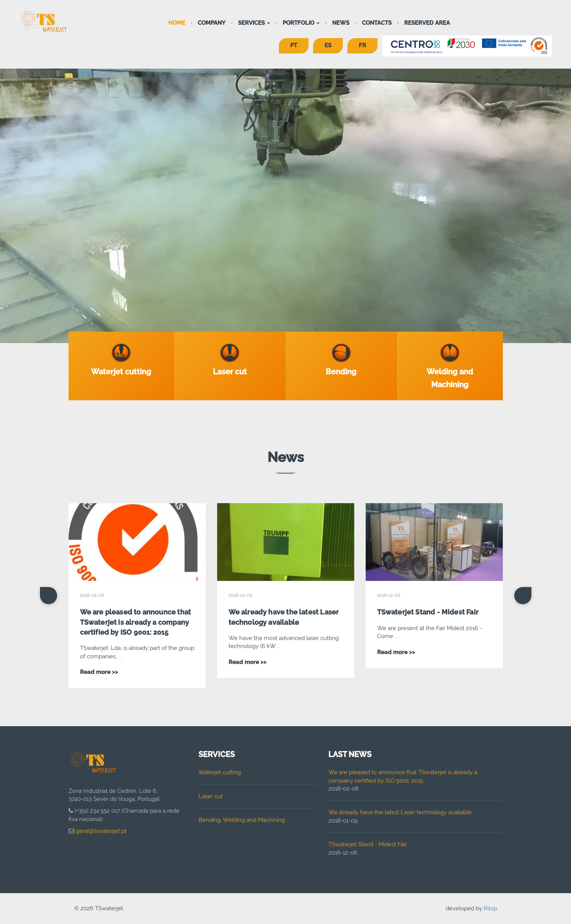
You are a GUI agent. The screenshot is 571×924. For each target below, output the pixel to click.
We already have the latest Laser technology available (400, 812)
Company (212, 23)
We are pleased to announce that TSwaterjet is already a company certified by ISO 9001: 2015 (136, 622)
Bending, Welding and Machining (242, 820)
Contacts (377, 23)
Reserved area (427, 23)
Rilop (490, 908)
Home (177, 23)
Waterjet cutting (220, 772)
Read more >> (99, 672)
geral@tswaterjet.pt (101, 831)
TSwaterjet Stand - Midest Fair (428, 612)
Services (254, 23)
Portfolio (301, 23)
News (341, 23)
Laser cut (211, 796)
